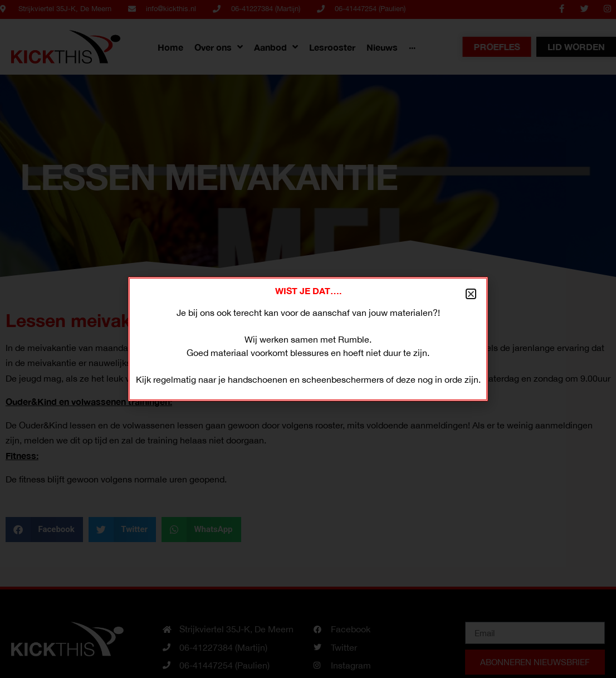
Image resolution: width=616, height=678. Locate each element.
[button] (471, 294)
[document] (308, 339)
